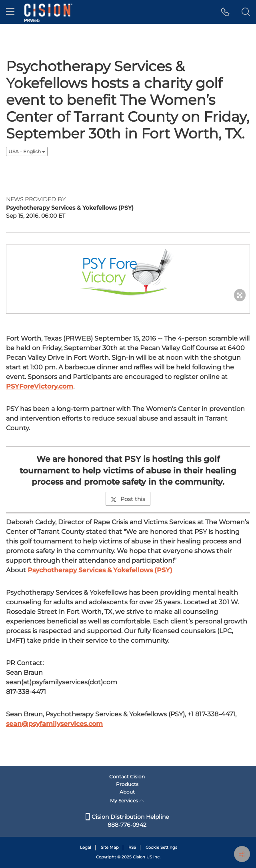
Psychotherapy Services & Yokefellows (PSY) (100, 570)
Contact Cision (127, 777)
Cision (139, 857)
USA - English (27, 151)
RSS (132, 847)
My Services (127, 801)
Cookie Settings (161, 847)
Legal (86, 847)
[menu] (10, 12)
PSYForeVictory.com (40, 386)
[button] (225, 12)
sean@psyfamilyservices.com (54, 724)
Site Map (110, 847)
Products (127, 784)
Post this (128, 499)
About (127, 792)
